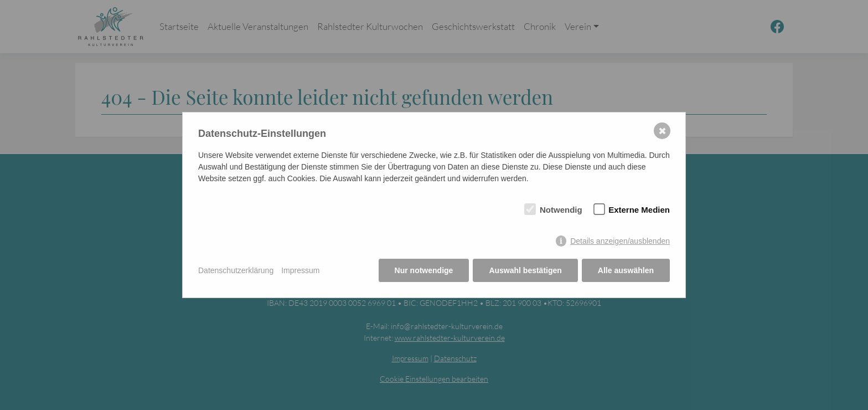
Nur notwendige (424, 270)
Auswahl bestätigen (525, 270)
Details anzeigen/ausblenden (620, 241)
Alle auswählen (626, 270)
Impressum (300, 270)
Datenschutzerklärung (236, 270)
